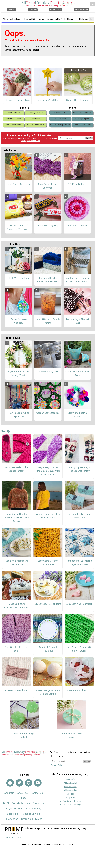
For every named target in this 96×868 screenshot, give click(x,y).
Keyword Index (14, 809)
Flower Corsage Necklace (19, 321)
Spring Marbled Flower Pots (77, 373)
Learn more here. (13, 837)
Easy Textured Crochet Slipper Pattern (17, 469)
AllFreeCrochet (70, 783)
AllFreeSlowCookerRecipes (71, 805)
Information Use (33, 141)
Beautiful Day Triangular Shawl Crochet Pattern (77, 280)
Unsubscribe (11, 819)
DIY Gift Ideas (60, 119)
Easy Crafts (36, 119)
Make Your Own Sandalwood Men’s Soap (17, 606)
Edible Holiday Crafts (82, 125)
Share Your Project (32, 819)
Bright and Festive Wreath (77, 415)
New (5, 431)
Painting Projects (82, 119)
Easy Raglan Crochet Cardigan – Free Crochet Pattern (17, 518)
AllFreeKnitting (71, 787)
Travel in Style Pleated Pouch (77, 321)
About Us (9, 793)
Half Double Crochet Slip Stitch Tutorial (79, 649)
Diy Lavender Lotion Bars (48, 604)
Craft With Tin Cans (19, 278)
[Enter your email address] (66, 761)
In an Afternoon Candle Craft (48, 321)
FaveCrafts (71, 779)
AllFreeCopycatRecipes (71, 801)
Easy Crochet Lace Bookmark (48, 186)
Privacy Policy (33, 809)
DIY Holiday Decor (14, 119)
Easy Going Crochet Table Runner (48, 563)
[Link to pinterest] (29, 783)
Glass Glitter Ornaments (79, 100)
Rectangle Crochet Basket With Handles (48, 280)
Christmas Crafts (14, 113)
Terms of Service (30, 814)
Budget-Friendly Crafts (82, 113)
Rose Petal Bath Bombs (79, 690)
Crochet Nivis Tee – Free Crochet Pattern (48, 516)
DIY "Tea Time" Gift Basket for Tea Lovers (19, 227)
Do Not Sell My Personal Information (24, 803)
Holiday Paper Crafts (36, 125)
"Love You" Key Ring (48, 225)
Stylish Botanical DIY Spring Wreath (19, 373)
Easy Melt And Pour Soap (79, 604)
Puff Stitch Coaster (77, 225)
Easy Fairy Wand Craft (48, 100)
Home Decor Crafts (14, 125)
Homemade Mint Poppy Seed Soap (79, 516)
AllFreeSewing (70, 790)
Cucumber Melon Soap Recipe (71, 735)
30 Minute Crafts (60, 113)
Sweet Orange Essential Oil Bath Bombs (48, 692)
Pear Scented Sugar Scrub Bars (24, 735)
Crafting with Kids (36, 113)
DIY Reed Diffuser (77, 184)
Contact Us (37, 793)
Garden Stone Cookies (48, 413)
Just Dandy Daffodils (19, 184)
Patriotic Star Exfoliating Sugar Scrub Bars (79, 563)
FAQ (23, 798)
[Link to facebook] (10, 783)
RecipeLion (71, 798)
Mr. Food (71, 794)
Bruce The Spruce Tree (18, 100)
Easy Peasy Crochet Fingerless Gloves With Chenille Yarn (48, 471)
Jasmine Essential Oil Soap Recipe (17, 563)
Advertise (22, 793)
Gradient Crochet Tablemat (48, 649)
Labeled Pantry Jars (48, 372)
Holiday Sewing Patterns (60, 125)
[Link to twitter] (19, 783)
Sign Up (89, 138)
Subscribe (12, 814)
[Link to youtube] (38, 783)
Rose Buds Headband (17, 690)
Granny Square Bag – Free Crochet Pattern (79, 469)
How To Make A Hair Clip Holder (19, 415)
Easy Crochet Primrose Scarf (17, 649)
